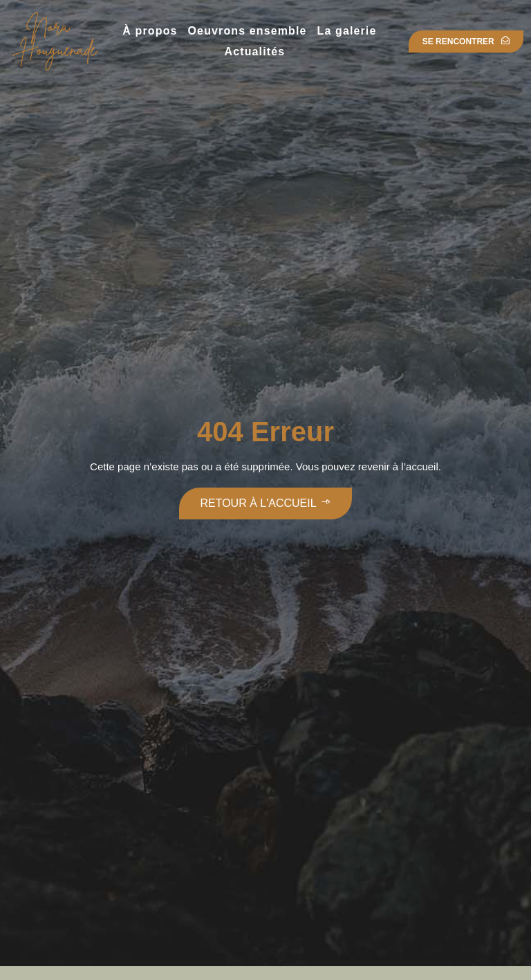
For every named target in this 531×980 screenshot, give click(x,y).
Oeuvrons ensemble (248, 31)
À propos (150, 31)
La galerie (347, 31)
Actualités (255, 52)
